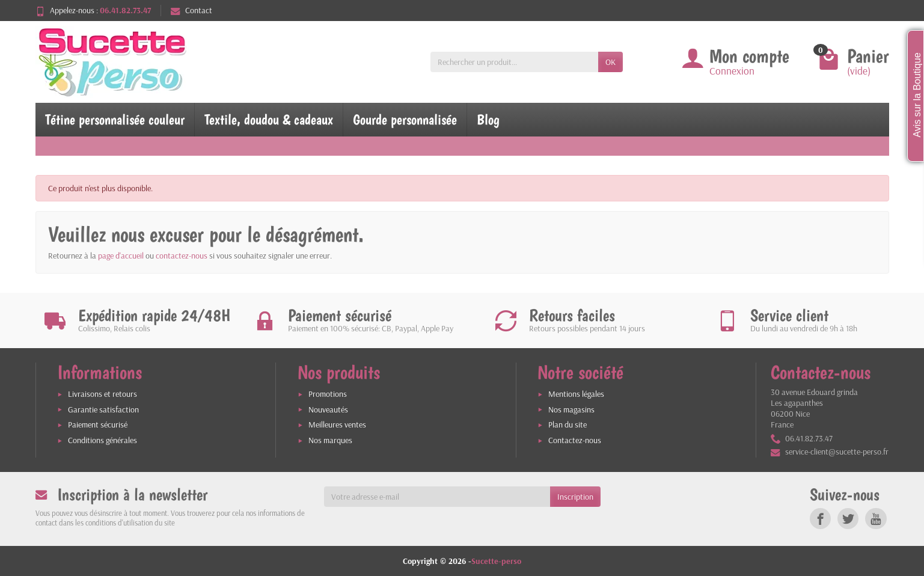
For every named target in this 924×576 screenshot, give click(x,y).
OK (610, 62)
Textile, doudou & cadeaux (269, 119)
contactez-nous (182, 256)
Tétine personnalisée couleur (115, 119)
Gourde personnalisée (405, 119)
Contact (191, 10)
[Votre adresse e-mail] (437, 497)
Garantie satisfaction (103, 409)
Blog (488, 119)
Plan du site (568, 424)
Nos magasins (571, 409)
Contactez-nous (575, 440)
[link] (820, 519)
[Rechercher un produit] (514, 62)
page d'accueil (121, 256)
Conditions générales (102, 440)
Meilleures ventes (337, 424)
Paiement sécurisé (98, 424)
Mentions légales (576, 394)
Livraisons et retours (102, 394)
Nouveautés (328, 409)
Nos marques (330, 440)
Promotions (328, 394)
